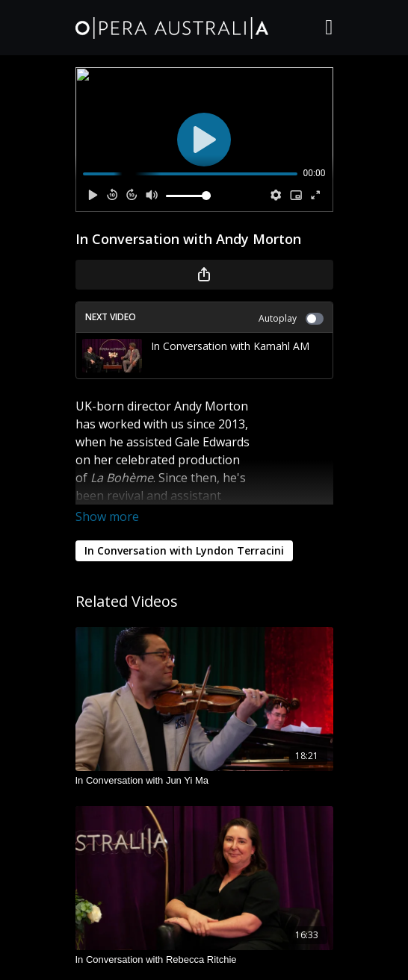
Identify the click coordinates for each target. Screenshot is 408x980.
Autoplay (291, 318)
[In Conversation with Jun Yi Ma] (204, 781)
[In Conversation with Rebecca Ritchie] (204, 960)
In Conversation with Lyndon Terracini (184, 550)
